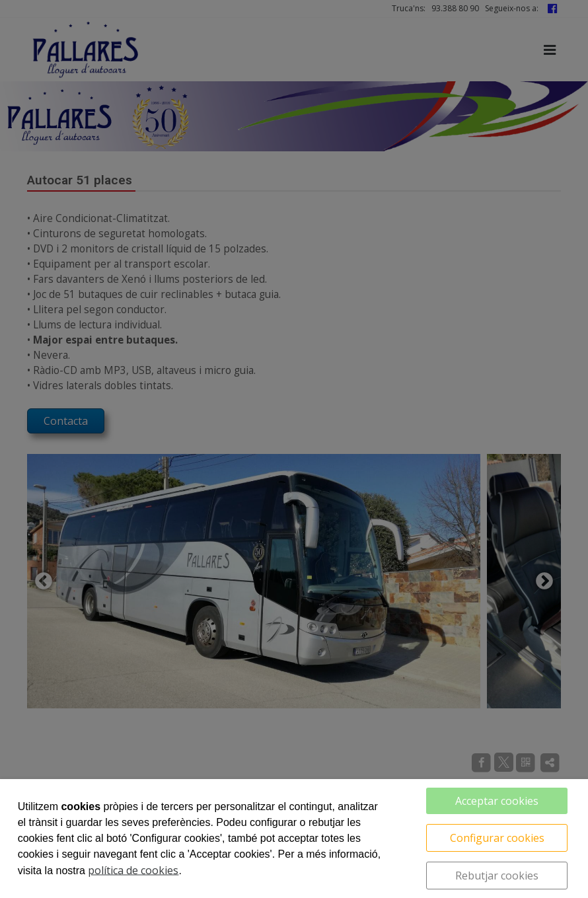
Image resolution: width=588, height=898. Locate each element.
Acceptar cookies (497, 801)
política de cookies (133, 870)
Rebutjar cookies (497, 876)
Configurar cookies (497, 838)
